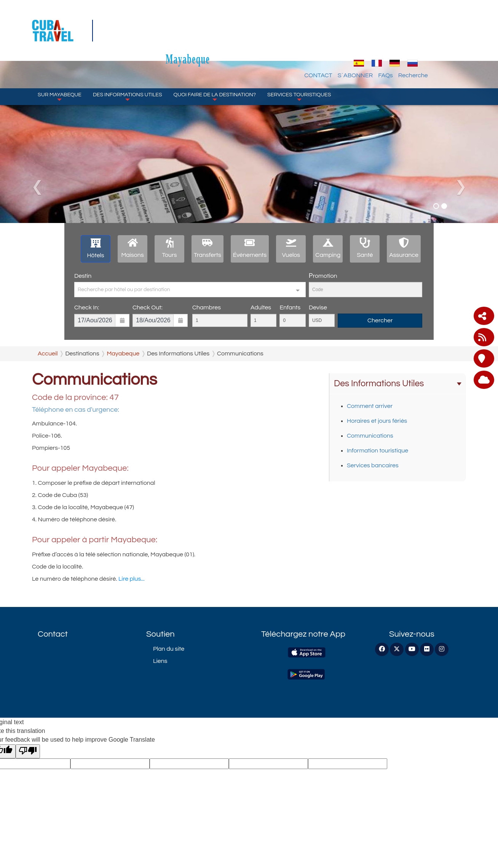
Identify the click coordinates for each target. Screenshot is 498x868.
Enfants (290, 307)
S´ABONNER (398, 40)
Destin (83, 276)
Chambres (207, 307)
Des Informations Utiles (128, 61)
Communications (370, 436)
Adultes (261, 307)
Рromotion (323, 276)
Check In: (87, 307)
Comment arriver (370, 406)
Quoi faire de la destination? (215, 61)
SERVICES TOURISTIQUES (299, 61)
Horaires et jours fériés (377, 421)
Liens (160, 661)
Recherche (456, 40)
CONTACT (361, 40)
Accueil (48, 354)
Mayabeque (249, 23)
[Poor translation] (28, 751)
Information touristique (377, 451)
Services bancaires (373, 465)
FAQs (428, 40)
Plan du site (169, 649)
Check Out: (148, 307)
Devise (318, 307)
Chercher (380, 320)
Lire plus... (132, 579)
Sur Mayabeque (60, 61)
